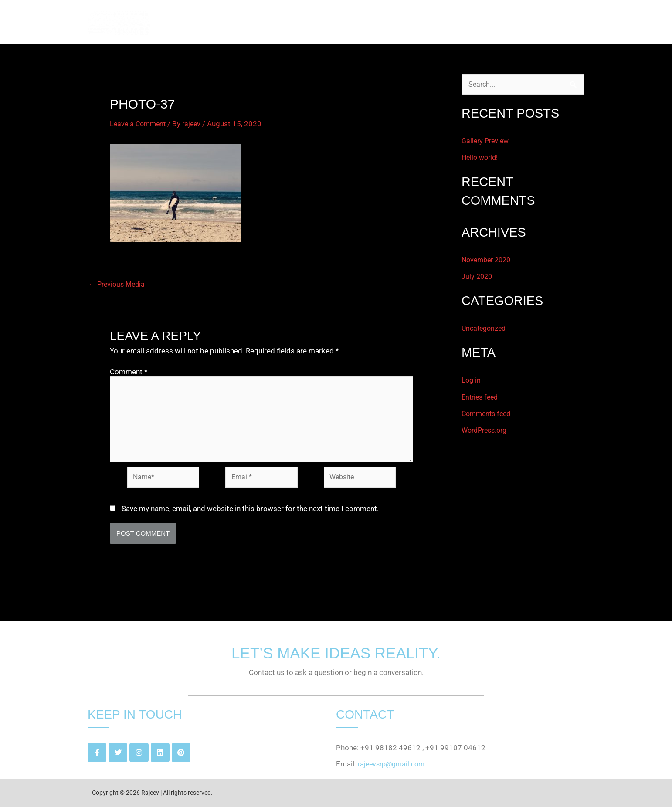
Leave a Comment (139, 124)
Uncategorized (485, 329)
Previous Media (119, 284)
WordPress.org (487, 430)
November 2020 (488, 260)
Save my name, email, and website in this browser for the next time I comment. (250, 512)
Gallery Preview (487, 141)
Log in (472, 380)
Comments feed (488, 414)
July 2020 (478, 277)
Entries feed (481, 397)
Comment (129, 372)
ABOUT (450, 22)
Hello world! (481, 158)
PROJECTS (495, 22)
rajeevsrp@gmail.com (394, 764)
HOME (412, 22)
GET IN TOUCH (552, 22)
